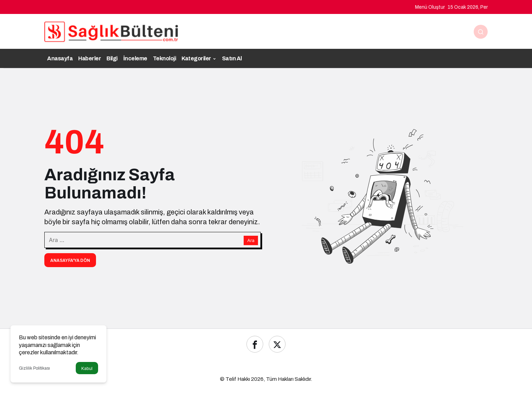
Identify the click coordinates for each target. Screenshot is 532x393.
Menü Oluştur (430, 7)
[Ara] (481, 32)
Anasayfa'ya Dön (70, 260)
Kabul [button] (87, 368)
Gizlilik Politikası (34, 368)
